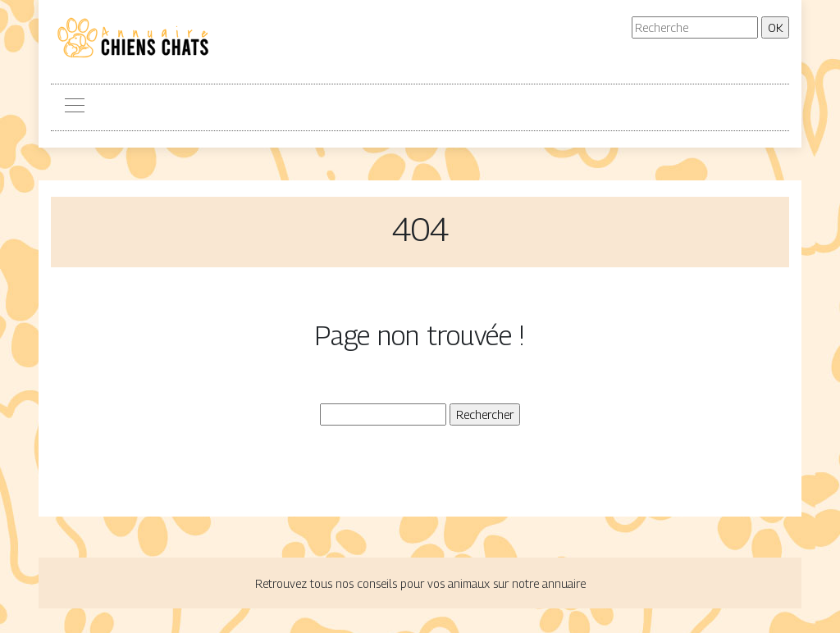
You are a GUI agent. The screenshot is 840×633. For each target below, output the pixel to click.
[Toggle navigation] (74, 107)
